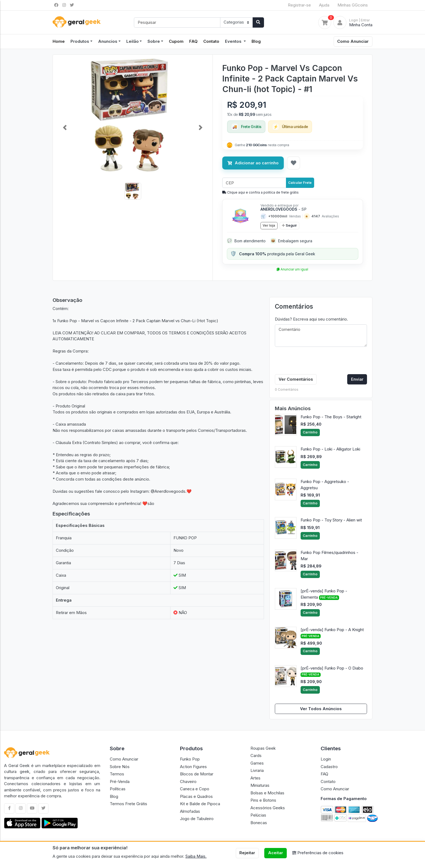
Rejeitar (247, 853)
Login (326, 759)
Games (257, 763)
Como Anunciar (353, 41)
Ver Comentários (296, 379)
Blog (256, 41)
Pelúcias (258, 815)
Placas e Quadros (196, 796)
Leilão (133, 41)
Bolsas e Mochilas (267, 793)
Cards (256, 756)
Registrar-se (299, 5)
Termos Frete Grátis (128, 804)
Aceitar (276, 853)
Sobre (154, 41)
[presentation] (316, 361)
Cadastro (329, 767)
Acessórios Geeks (268, 808)
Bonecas (259, 823)
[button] (65, 128)
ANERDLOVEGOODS (284, 209)
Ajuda (324, 5)
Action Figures (193, 767)
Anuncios (108, 41)
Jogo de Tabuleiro (197, 819)
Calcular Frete (300, 183)
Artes (255, 778)
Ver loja (269, 225)
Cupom (176, 41)
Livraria (257, 770)
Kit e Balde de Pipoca (200, 804)
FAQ (193, 41)
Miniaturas (260, 785)
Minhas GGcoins (353, 5)
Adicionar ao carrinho (253, 163)
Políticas (118, 789)
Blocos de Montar (197, 774)
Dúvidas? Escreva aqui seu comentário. (311, 319)
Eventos (234, 41)
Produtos (80, 41)
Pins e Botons (263, 800)
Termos (117, 774)
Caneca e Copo (195, 789)
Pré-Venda (120, 781)
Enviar (357, 379)
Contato (211, 41)
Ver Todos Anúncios (321, 709)
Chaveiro (188, 781)
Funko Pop (190, 759)
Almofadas (190, 811)
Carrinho (310, 432)
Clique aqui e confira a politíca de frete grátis (260, 192)
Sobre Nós (120, 767)
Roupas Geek (263, 748)
